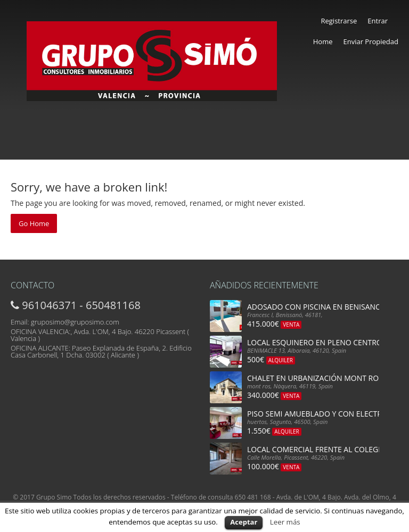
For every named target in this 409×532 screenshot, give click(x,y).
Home (323, 41)
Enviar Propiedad (371, 41)
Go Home (34, 223)
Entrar (378, 21)
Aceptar (244, 522)
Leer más (285, 522)
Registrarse (339, 21)
